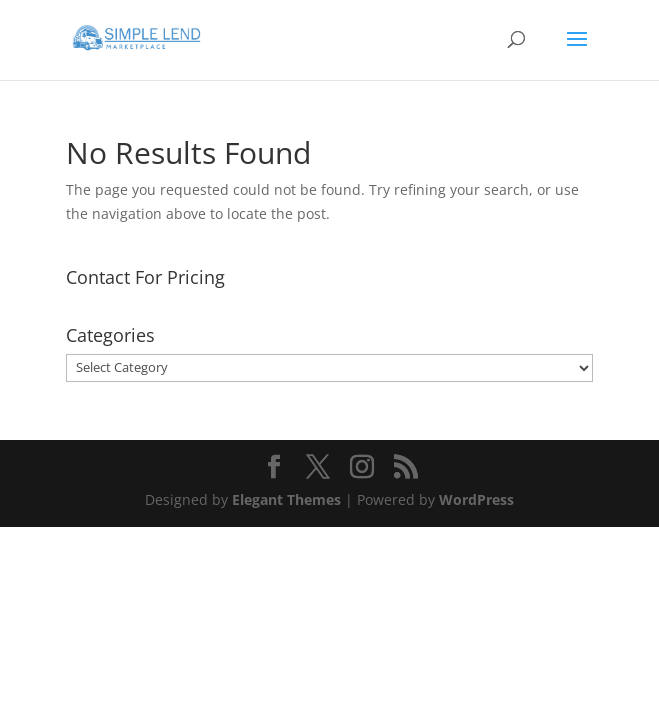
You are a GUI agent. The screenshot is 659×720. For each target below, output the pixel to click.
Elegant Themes (286, 499)
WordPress (476, 499)
